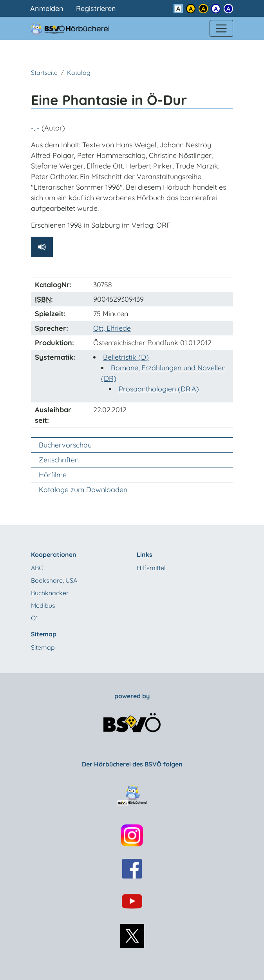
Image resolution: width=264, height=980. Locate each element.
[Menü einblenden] (221, 29)
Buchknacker (50, 593)
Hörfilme (53, 475)
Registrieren (96, 8)
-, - (35, 128)
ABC (37, 568)
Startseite (44, 72)
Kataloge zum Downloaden (83, 490)
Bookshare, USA (54, 580)
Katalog (79, 72)
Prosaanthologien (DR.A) (159, 389)
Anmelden (47, 8)
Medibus (43, 605)
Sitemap (43, 647)
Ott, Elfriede (112, 328)
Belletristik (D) (126, 357)
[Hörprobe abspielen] (42, 247)
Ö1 (34, 618)
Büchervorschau (65, 445)
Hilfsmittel (151, 568)
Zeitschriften (59, 460)
